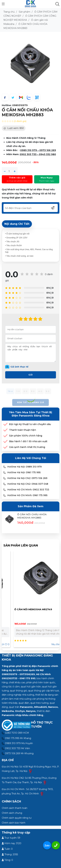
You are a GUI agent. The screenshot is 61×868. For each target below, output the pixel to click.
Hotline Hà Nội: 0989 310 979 (24, 467)
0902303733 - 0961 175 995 (19, 678)
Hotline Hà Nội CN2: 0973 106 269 (27, 478)
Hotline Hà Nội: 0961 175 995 (24, 472)
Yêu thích (49, 644)
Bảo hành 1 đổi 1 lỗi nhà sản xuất (28, 441)
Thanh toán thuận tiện (23, 430)
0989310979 (20, 105)
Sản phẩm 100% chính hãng (26, 436)
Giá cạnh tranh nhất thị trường (27, 447)
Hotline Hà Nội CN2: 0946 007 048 (28, 484)
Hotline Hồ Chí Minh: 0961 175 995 (27, 495)
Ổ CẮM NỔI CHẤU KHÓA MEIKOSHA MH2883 (32, 516)
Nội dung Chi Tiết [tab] (17, 224)
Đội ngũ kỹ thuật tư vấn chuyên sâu (30, 424)
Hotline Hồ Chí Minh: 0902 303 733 (28, 490)
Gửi (31, 375)
